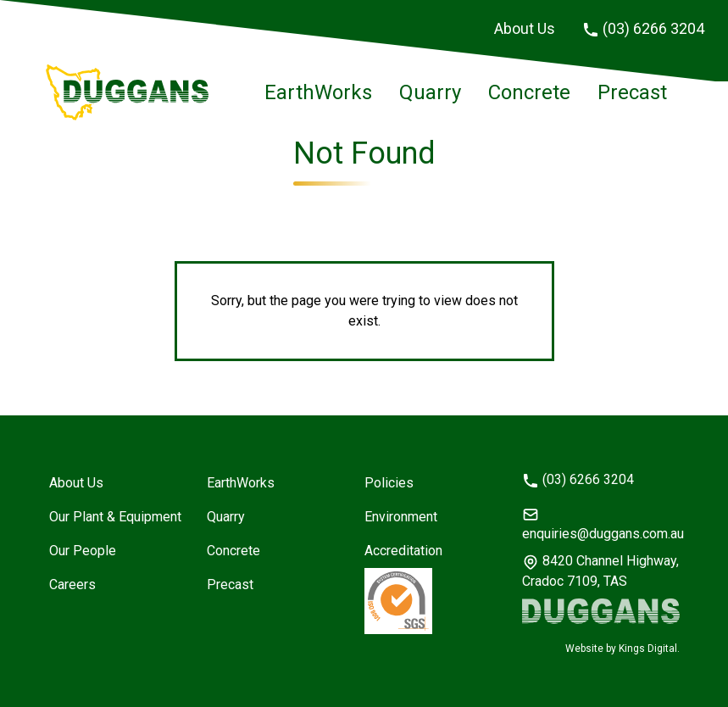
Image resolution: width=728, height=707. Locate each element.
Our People (83, 551)
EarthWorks (318, 92)
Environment (401, 517)
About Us (525, 28)
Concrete (529, 92)
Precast (632, 92)
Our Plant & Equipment (115, 517)
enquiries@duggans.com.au (601, 524)
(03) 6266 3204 (643, 29)
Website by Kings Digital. (622, 649)
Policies (389, 483)
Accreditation (403, 551)
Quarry (430, 92)
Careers (72, 585)
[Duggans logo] (601, 611)
